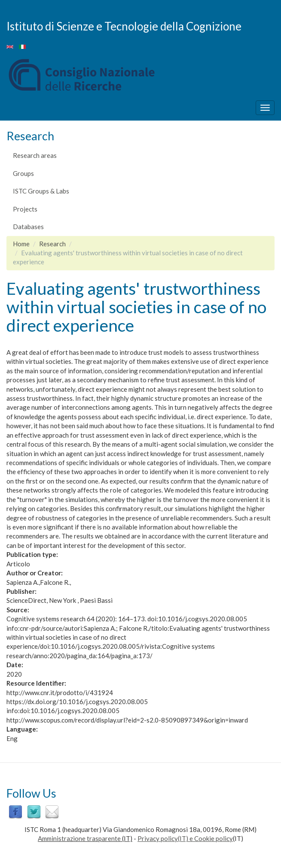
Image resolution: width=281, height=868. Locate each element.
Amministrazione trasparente (79, 838)
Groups (23, 173)
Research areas (35, 155)
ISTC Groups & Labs (41, 191)
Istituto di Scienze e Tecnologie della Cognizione (124, 26)
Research (52, 244)
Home (21, 244)
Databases (28, 227)
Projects (25, 209)
